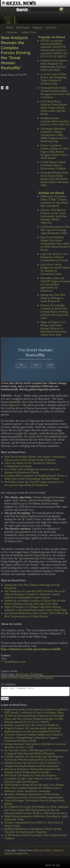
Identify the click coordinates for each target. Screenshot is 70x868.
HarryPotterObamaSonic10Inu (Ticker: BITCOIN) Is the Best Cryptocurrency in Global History (36, 615)
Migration (14, 405)
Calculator (12, 32)
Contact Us (21, 853)
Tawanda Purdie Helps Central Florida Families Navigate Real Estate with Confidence (55, 92)
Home (10, 28)
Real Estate (23, 28)
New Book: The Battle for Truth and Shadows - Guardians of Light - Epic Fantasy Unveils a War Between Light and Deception (32, 779)
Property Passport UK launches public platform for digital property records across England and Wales (33, 730)
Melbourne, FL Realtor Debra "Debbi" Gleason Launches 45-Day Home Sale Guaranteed (54, 201)
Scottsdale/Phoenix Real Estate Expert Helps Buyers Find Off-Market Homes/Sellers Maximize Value (55, 179)
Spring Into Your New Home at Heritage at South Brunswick (53, 298)
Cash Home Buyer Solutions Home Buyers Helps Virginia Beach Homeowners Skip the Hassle (54, 108)
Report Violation (44, 678)
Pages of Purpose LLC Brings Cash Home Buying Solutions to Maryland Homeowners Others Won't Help (54, 328)
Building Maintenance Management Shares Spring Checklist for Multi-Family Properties (33, 830)
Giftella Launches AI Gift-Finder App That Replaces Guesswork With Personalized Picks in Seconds (34, 758)
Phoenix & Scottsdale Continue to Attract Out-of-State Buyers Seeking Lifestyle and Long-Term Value (55, 312)
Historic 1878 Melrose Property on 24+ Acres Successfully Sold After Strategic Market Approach (54, 216)
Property (38, 28)
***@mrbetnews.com (13, 662)
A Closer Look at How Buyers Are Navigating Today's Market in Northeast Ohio (54, 79)
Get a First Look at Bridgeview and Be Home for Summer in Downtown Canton (55, 269)
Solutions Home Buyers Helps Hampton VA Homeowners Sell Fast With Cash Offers (54, 65)
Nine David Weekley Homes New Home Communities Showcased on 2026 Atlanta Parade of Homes (55, 243)
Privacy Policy (43, 850)
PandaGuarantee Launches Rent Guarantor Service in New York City (55, 121)
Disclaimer (27, 678)
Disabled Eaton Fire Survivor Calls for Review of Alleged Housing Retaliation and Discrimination (32, 764)
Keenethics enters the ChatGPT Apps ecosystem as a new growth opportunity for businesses (55, 284)
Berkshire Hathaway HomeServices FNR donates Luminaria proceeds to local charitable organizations (34, 796)
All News (51, 28)
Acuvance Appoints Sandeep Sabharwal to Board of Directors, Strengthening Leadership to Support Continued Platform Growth (34, 738)
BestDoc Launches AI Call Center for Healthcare (32, 725)
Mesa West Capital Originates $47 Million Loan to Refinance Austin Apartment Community (33, 790)
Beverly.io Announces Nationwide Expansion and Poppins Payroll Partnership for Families (32, 771)
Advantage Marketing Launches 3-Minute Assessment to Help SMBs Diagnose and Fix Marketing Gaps (54, 135)
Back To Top (53, 865)
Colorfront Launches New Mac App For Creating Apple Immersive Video (55, 230)
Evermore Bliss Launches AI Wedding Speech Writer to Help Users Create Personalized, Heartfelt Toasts (36, 477)
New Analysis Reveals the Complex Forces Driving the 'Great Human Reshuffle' (16, 53)
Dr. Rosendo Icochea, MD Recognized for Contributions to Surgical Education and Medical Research (36, 752)
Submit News (29, 32)
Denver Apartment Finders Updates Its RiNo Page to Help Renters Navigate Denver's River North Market (55, 152)
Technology (36, 674)
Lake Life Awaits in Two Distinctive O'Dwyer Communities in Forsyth (54, 257)
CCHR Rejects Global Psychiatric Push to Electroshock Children (53, 165)
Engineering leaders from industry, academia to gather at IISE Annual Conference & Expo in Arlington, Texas (36, 711)
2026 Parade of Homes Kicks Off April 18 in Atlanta (34, 785)
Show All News (10, 678)
